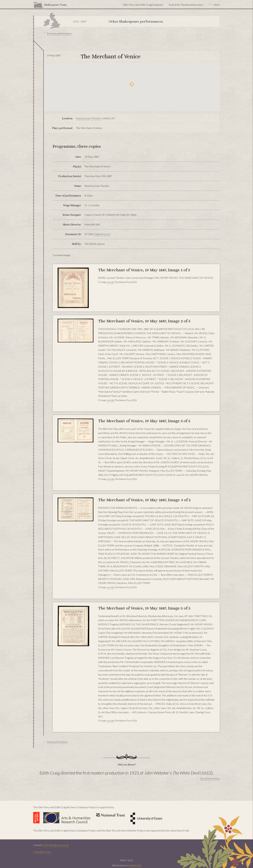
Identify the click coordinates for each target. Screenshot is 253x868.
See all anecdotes (210, 778)
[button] (132, 84)
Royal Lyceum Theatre (88, 118)
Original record (102, 234)
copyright (110, 282)
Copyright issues (42, 852)
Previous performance (59, 33)
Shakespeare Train (55, 5)
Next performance (57, 742)
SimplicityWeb (135, 865)
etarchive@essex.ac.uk (56, 845)
